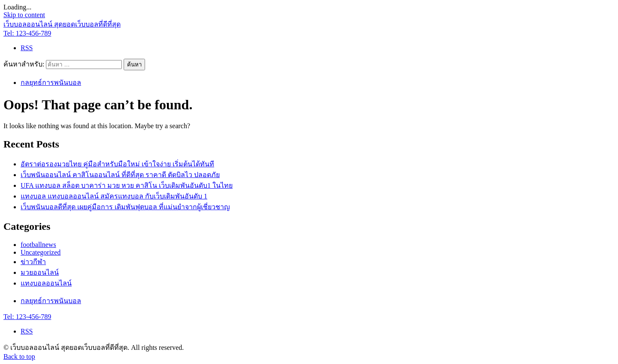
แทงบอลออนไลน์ (46, 283)
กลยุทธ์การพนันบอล (51, 83)
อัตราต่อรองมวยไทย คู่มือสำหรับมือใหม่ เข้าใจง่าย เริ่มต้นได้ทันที (117, 164)
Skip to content (24, 15)
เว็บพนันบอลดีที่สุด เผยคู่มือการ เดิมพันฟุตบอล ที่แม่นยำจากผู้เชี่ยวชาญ (125, 207)
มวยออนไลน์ (40, 272)
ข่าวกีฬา (33, 262)
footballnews (38, 245)
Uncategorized (41, 252)
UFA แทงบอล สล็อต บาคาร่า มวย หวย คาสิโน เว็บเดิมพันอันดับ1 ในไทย (127, 185)
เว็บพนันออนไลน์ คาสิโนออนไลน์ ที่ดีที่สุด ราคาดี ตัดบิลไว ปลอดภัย (120, 175)
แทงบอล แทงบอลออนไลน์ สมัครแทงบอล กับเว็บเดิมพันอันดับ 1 (114, 196)
